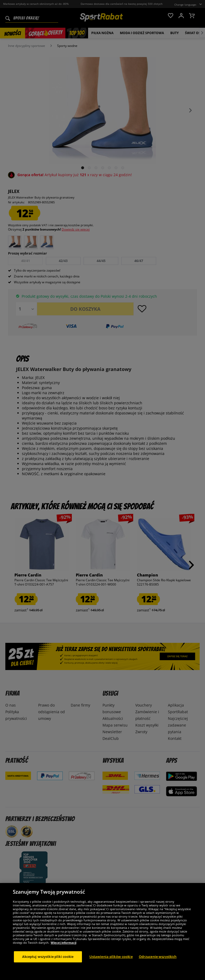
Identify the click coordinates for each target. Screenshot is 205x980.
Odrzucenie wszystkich (158, 965)
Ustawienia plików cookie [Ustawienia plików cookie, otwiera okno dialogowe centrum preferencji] (111, 965)
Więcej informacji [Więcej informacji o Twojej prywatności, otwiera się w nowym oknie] (64, 951)
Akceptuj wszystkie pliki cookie (48, 965)
